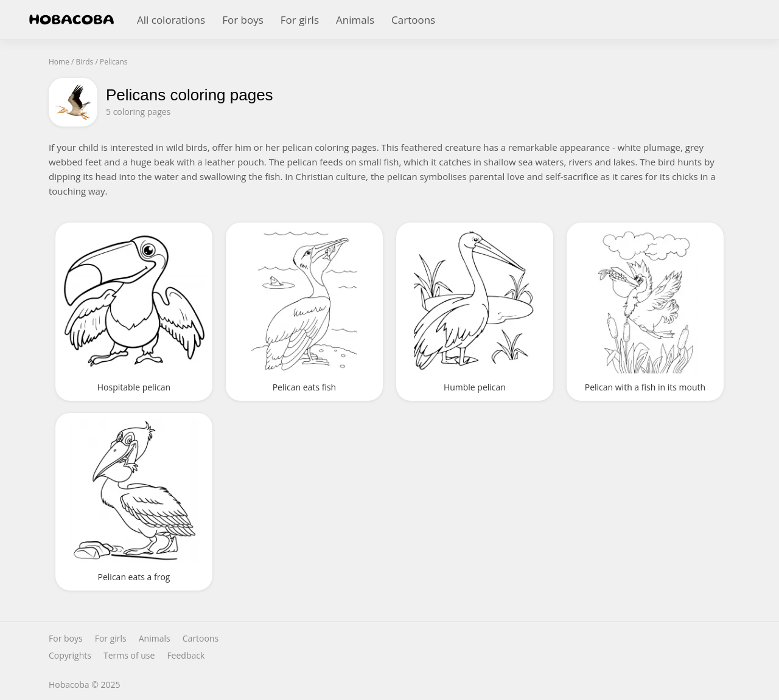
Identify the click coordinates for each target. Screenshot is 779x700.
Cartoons (413, 20)
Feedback (186, 656)
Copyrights (70, 656)
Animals (355, 20)
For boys (243, 20)
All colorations (171, 20)
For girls (300, 20)
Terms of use (129, 656)
